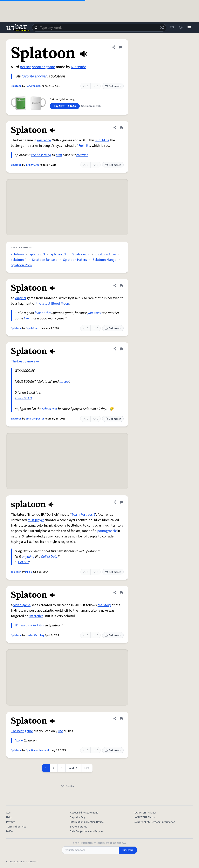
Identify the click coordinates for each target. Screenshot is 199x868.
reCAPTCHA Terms (145, 817)
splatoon (17, 254)
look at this (43, 313)
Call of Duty (49, 557)
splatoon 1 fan (106, 254)
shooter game (44, 67)
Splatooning (81, 254)
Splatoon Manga (105, 260)
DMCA (10, 831)
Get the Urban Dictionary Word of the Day (99, 843)
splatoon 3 (37, 254)
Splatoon (16, 86)
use (60, 731)
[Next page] (73, 768)
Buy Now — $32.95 (65, 106)
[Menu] (189, 28)
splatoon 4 (19, 260)
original (21, 298)
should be (102, 140)
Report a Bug (78, 817)
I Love (19, 740)
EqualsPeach (33, 328)
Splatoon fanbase (45, 260)
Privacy (10, 822)
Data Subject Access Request (87, 831)
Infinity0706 (32, 165)
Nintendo (79, 67)
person (26, 67)
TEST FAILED (23, 398)
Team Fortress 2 (83, 515)
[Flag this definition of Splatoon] (120, 47)
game (29, 731)
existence (44, 140)
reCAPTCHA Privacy (145, 813)
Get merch (113, 86)
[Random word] (162, 28)
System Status (79, 827)
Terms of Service (16, 827)
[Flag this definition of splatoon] (122, 502)
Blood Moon (60, 304)
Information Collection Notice (87, 822)
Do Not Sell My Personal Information (154, 822)
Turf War (39, 625)
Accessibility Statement (84, 813)
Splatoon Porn (21, 265)
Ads (8, 813)
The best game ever (25, 361)
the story (104, 605)
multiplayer (36, 520)
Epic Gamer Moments (38, 750)
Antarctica (36, 616)
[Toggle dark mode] (181, 28)
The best (17, 731)
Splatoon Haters (75, 260)
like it (28, 318)
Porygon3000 (33, 86)
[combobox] (99, 28)
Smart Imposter (35, 419)
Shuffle (67, 786)
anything (28, 557)
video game (22, 605)
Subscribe (128, 850)
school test (50, 409)
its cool (64, 382)
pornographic (107, 531)
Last (87, 768)
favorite (28, 76)
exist (59, 155)
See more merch (91, 106)
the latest (43, 304)
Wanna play (23, 625)
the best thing (41, 155)
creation (82, 155)
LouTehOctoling (35, 635)
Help (9, 817)
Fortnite (84, 146)
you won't (95, 313)
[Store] (172, 28)
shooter (41, 76)
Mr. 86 (29, 572)
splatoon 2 (58, 254)
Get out (23, 562)
